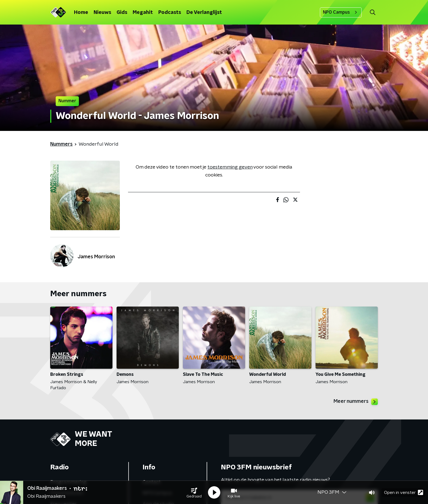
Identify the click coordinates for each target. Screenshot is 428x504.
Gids (122, 13)
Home (81, 13)
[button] (194, 493)
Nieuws (102, 13)
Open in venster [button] (404, 492)
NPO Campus (341, 12)
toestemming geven (230, 167)
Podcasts (170, 13)
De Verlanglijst (204, 13)
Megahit (143, 13)
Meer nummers (356, 402)
